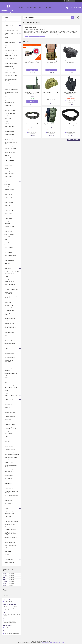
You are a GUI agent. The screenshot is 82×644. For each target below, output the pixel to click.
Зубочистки (7, 371)
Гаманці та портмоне (10, 542)
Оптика (6, 348)
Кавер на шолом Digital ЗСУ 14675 (51, 92)
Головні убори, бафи (9, 562)
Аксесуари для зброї (9, 25)
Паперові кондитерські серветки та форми (10, 472)
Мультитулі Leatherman (10, 111)
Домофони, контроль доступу (12, 271)
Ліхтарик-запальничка (10, 341)
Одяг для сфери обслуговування (8, 293)
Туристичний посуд (9, 385)
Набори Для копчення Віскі (11, 388)
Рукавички (7, 40)
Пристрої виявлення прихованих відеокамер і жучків (10, 533)
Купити (33, 70)
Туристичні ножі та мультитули (9, 99)
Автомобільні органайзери (11, 373)
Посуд (6, 45)
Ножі (6, 181)
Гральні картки (8, 478)
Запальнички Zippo (9, 66)
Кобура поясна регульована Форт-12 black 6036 (71, 62)
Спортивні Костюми (9, 226)
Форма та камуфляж (9, 28)
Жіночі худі (7, 221)
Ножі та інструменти (9, 422)
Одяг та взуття (8, 166)
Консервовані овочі (9, 282)
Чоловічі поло (8, 216)
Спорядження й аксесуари (11, 121)
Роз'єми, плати (8, 481)
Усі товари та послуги (73, 140)
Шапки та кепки (8, 218)
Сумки (6, 250)
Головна (21, 8)
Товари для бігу (8, 158)
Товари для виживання (10, 449)
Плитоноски (7, 565)
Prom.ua (48, 641)
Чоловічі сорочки (9, 203)
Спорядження (8, 393)
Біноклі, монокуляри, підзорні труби (11, 93)
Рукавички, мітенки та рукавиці (10, 314)
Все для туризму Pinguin (10, 58)
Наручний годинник (9, 134)
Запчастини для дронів (10, 245)
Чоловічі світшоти (9, 197)
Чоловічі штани (8, 176)
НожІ (6, 346)
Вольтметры (8, 516)
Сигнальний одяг (8, 483)
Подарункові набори (9, 274)
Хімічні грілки (8, 118)
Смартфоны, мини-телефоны (11, 522)
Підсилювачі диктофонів (10, 529)
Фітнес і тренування (9, 160)
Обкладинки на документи (11, 48)
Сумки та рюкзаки (9, 208)
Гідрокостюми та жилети (10, 126)
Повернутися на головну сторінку (35, 36)
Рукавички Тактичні (9, 323)
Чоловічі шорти (8, 213)
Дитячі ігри (7, 407)
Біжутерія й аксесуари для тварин (11, 466)
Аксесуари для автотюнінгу (11, 537)
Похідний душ (8, 83)
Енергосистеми (8, 338)
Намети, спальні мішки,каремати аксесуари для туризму (11, 79)
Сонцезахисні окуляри (10, 146)
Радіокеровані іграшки (10, 358)
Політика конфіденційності (58, 643)
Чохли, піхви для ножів (10, 524)
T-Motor (6, 276)
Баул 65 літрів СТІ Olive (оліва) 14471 (51, 124)
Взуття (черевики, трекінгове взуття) (11, 34)
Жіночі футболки (8, 232)
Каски (6, 96)
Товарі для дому (8, 242)
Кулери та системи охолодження (9, 361)
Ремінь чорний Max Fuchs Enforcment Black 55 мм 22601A (32, 124)
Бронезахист (8, 258)
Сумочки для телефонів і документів (10, 149)
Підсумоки (7, 554)
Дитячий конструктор (10, 460)
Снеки (6, 519)
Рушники (7, 124)
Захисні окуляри (8, 23)
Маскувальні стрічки (9, 129)
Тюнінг (6, 382)
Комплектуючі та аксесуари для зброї (11, 492)
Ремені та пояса (8, 200)
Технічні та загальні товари (11, 495)
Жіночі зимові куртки (9, 234)
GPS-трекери (8, 527)
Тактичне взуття (8, 195)
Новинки (7, 155)
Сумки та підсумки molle (10, 255)
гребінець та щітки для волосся (10, 376)
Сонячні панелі (8, 419)
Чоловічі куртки (8, 171)
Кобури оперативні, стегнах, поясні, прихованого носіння (11, 69)
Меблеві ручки (8, 303)
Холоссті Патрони (9, 237)
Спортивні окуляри (9, 53)
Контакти (48, 8)
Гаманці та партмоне (10, 153)
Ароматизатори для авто (11, 343)
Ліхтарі (6, 61)
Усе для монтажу (9, 511)
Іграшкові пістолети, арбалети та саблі (9, 354)
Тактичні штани (8, 187)
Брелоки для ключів (9, 266)
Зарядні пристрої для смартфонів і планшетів (10, 327)
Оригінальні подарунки (10, 424)
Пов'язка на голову (9, 310)
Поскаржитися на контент (46, 643)
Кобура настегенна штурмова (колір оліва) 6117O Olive (32, 93)
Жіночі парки (7, 184)
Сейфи (6, 37)
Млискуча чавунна (9, 560)
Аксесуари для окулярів (10, 439)
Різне (6, 239)
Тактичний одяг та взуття (11, 457)
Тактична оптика (9, 108)
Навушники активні (9, 105)
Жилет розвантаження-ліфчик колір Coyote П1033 (51, 62)
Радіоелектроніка (9, 247)
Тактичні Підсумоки (9, 261)
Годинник (7, 486)
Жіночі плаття (8, 300)
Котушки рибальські (9, 132)
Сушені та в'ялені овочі (10, 284)
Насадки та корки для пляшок (12, 452)
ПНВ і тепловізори (9, 489)
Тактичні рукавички (9, 189)
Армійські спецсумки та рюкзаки (10, 548)
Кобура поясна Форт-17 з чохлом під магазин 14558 (70, 93)
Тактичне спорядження (10, 137)
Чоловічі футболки (9, 210)
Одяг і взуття (8, 263)
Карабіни (7, 116)
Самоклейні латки (9, 305)
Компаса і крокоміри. (9, 103)
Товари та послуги (30, 8)
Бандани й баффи (9, 463)
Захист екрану (8, 410)
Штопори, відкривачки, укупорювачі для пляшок (10, 428)
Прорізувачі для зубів (10, 416)
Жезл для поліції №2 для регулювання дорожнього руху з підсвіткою (32, 62)
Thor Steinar (7, 224)
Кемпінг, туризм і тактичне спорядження (11, 396)
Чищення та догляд (9, 506)
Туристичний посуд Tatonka (11, 31)
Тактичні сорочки (9, 229)
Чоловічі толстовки (9, 174)
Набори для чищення (10, 42)
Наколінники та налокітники (11, 90)
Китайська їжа (8, 351)
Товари (5, 20)
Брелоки (7, 179)
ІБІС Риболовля (8, 253)
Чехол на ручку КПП (9, 434)
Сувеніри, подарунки (9, 333)
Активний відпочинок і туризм (12, 455)
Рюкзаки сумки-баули (10, 73)
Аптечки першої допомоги (11, 64)
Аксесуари (7, 508)
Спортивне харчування (10, 514)
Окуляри (7, 390)
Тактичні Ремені (8, 500)
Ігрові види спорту (9, 163)
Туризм (6, 168)
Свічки (6, 335)
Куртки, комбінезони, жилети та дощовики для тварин (11, 318)
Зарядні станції (8, 308)
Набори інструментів (9, 503)
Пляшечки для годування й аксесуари (11, 413)
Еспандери (7, 431)
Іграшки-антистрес (9, 447)
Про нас (42, 8)
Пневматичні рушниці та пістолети (10, 86)
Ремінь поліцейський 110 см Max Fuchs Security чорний (70, 124)
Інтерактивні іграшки (9, 405)
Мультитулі (7, 441)
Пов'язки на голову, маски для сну (11, 143)
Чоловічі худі (8, 205)
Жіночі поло (7, 192)
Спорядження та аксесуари (11, 50)
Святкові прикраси (9, 476)
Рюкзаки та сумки (9, 139)
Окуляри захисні (8, 380)
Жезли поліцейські (9, 402)
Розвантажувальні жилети (11, 56)
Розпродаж (7, 279)
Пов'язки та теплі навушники (11, 289)
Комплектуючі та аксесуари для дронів (11, 297)
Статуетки (7, 498)
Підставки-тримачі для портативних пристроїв (10, 367)
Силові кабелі (8, 364)
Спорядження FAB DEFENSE (11, 75)
